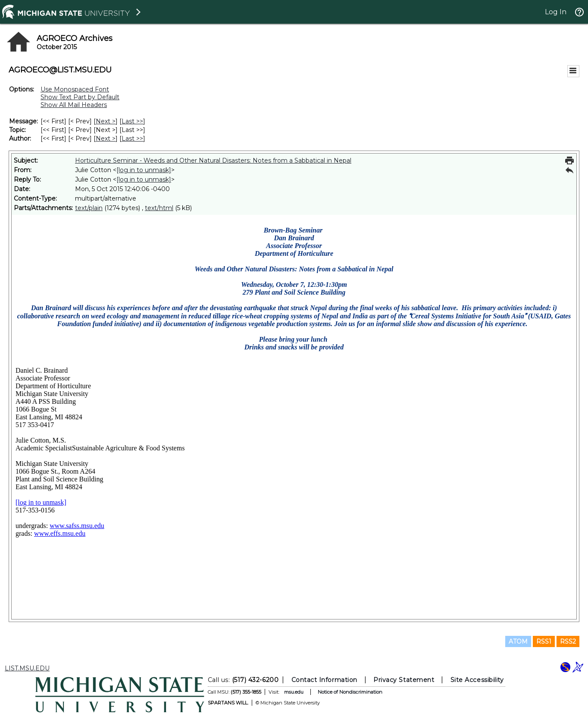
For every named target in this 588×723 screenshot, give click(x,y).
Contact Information (324, 680)
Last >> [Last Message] (132, 121)
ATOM (518, 641)
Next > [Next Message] (106, 121)
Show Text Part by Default (80, 97)
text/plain (89, 208)
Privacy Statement (404, 680)
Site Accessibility (477, 680)
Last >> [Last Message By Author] (132, 138)
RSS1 (544, 641)
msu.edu (294, 692)
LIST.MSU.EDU (27, 668)
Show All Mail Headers (74, 105)
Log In (556, 12)
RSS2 (568, 641)
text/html (159, 208)
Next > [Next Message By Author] (106, 138)
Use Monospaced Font (75, 89)
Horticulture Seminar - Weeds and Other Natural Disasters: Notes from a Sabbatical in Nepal (213, 160)
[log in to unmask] (144, 170)
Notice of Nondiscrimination (350, 692)
